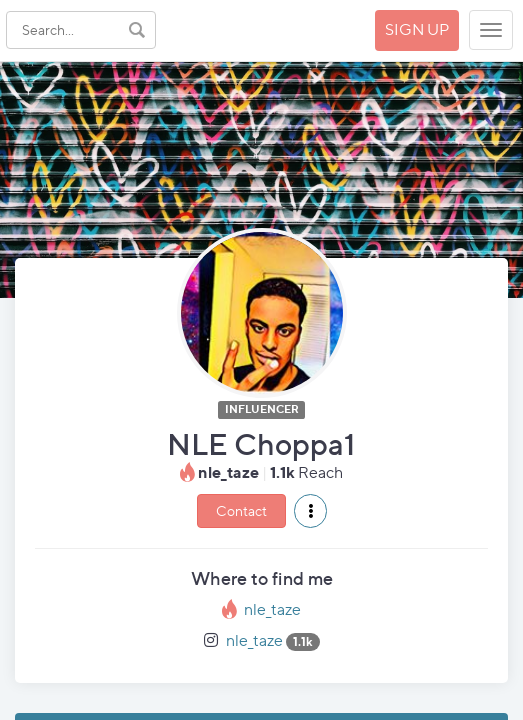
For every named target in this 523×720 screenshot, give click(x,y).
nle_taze (272, 609)
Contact (241, 510)
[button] (310, 511)
